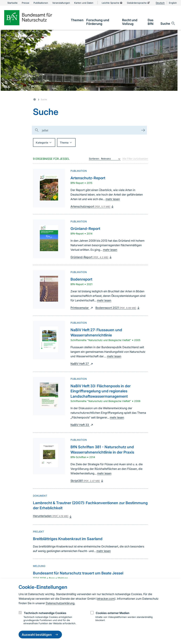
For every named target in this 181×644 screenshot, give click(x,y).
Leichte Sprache (112, 3)
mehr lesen (113, 199)
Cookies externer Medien (113, 613)
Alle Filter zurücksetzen (135, 159)
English (173, 3)
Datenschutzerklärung (60, 603)
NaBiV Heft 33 (82, 425)
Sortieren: (94, 159)
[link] (77, 20)
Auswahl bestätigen (40, 635)
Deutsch (160, 3)
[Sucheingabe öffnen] (168, 23)
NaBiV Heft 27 (82, 364)
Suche (44, 99)
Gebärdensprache (139, 3)
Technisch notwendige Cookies (45, 613)
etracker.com (106, 599)
